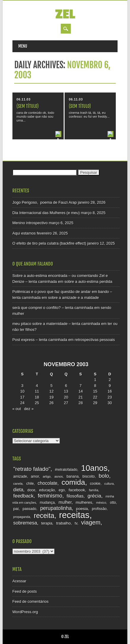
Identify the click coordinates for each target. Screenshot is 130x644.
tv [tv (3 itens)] (76, 523)
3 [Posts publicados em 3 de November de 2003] (22, 386)
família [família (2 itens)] (93, 490)
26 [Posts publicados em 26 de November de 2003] (52, 403)
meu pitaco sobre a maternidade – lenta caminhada (56, 324)
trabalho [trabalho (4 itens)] (64, 523)
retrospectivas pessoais (95, 340)
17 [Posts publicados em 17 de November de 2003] (22, 397)
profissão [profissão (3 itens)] (99, 509)
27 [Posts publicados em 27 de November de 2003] (66, 403)
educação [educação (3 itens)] (47, 490)
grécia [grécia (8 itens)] (94, 496)
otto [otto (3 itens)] (113, 503)
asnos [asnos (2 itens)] (59, 476)
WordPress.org (25, 612)
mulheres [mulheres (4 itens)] (84, 502)
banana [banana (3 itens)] (73, 476)
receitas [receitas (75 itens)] (74, 515)
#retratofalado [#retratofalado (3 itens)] (66, 470)
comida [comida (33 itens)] (73, 482)
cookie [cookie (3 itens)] (95, 484)
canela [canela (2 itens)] (18, 484)
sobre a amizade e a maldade (73, 298)
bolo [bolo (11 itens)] (104, 476)
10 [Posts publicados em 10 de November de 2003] (22, 391)
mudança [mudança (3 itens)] (47, 503)
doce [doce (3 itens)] (32, 490)
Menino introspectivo (30, 223)
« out (17, 409)
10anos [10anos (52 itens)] (94, 468)
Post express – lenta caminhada (40, 340)
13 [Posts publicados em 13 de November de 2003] (66, 391)
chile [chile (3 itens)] (30, 484)
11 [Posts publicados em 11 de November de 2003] (37, 391)
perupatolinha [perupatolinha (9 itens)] (56, 508)
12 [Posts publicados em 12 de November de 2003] (52, 391)
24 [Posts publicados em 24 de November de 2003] (22, 403)
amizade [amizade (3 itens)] (20, 476)
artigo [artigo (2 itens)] (47, 476)
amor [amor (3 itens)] (35, 476)
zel (65, 14)
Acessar (19, 581)
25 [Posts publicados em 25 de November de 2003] (37, 403)
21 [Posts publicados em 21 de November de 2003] (81, 397)
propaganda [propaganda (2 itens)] (22, 517)
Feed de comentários (31, 601)
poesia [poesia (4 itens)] (82, 509)
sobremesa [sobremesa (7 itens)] (25, 523)
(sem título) (28, 106)
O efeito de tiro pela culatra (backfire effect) (49, 243)
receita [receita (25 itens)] (44, 516)
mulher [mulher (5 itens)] (65, 502)
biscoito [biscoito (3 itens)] (89, 476)
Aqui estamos (24, 233)
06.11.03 (24, 99)
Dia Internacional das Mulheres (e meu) (46, 213)
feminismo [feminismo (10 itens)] (50, 496)
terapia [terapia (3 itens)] (47, 523)
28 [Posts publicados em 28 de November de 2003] (81, 403)
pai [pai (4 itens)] (16, 509)
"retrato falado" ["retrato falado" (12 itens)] (32, 469)
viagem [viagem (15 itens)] (91, 522)
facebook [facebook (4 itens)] (77, 490)
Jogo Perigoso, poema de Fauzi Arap (45, 202)
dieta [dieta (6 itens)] (18, 490)
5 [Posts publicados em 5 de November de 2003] (51, 386)
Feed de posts (25, 591)
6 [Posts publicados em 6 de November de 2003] (66, 386)
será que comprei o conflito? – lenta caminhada (53, 308)
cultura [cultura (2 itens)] (109, 484)
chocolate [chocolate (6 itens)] (48, 483)
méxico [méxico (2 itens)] (101, 503)
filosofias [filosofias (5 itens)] (75, 496)
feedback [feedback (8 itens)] (24, 496)
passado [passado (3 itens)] (29, 509)
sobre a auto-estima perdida (88, 282)
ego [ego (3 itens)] (62, 490)
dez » (29, 409)
